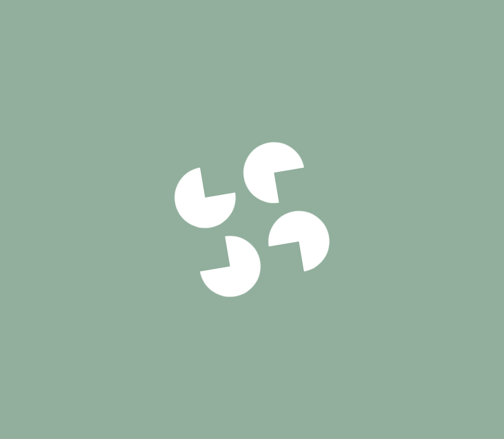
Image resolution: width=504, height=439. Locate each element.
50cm (428, 426)
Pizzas (104, 26)
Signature (163, 26)
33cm (340, 426)
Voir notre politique (252, 298)
